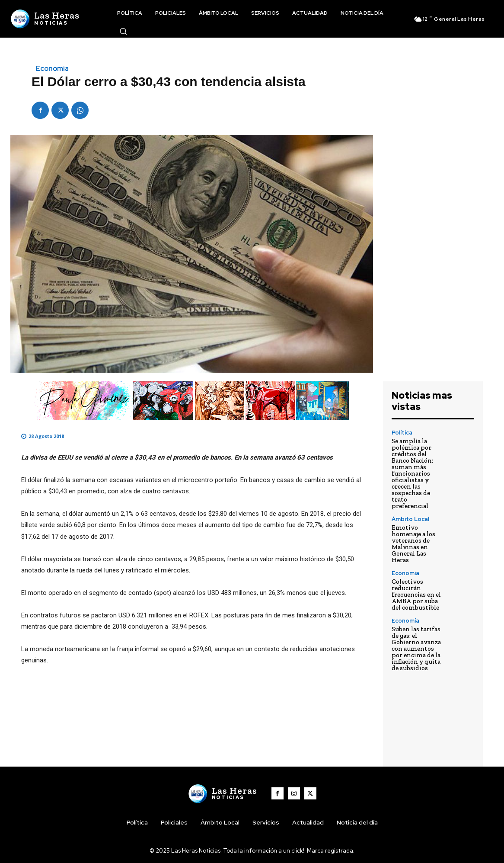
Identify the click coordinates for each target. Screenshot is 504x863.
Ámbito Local (410, 519)
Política (402, 433)
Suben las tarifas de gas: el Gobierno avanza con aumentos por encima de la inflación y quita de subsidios (416, 649)
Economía (52, 69)
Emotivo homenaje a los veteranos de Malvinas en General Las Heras (413, 544)
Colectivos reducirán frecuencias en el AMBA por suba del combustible (416, 595)
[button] (123, 31)
